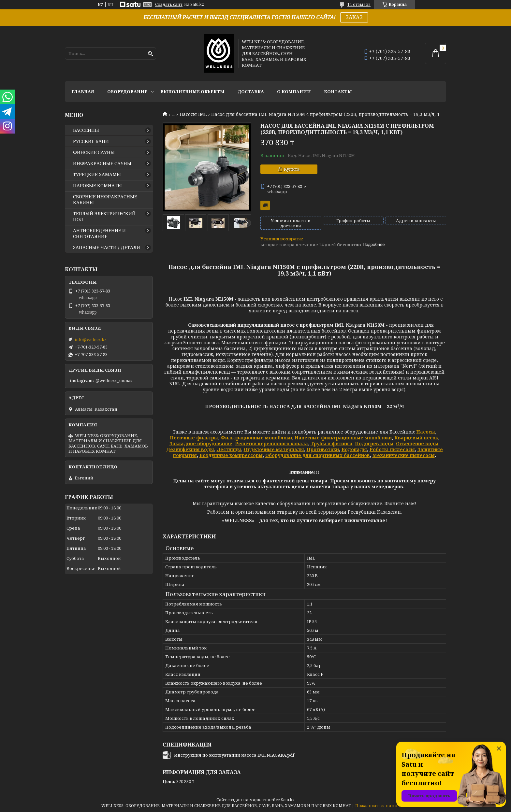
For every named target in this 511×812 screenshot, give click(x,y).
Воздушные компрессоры (231, 455)
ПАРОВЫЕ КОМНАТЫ (97, 186)
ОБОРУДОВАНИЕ (127, 92)
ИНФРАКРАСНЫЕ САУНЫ (102, 164)
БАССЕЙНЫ (86, 130)
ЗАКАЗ (354, 17)
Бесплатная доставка (265, 205)
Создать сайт (169, 5)
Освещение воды (417, 443)
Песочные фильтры (194, 438)
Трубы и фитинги (331, 443)
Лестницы (229, 449)
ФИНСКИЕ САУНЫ (94, 152)
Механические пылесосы (404, 455)
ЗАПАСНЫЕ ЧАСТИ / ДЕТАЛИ (107, 248)
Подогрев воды (374, 443)
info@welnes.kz (91, 339)
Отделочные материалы (274, 449)
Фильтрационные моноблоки (256, 438)
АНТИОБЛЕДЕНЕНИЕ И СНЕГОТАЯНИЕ (99, 234)
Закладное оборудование (201, 443)
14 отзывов (359, 4)
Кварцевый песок (416, 438)
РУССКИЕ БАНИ (91, 141)
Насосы (426, 432)
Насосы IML (193, 114)
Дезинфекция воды (190, 449)
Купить (292, 169)
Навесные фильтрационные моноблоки (343, 438)
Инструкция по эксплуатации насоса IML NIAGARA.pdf (234, 755)
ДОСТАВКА (251, 92)
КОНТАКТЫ (338, 92)
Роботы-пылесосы (392, 449)
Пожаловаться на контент (383, 806)
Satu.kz (288, 800)
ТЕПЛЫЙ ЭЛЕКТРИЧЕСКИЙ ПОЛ (104, 217)
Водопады (354, 449)
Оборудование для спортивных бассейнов (318, 455)
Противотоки (323, 449)
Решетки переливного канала (271, 443)
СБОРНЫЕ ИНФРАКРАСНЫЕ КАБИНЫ (105, 200)
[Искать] (150, 54)
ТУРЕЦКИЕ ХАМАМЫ (97, 175)
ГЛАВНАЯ (83, 92)
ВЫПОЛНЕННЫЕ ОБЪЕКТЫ (192, 92)
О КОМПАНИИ (294, 92)
